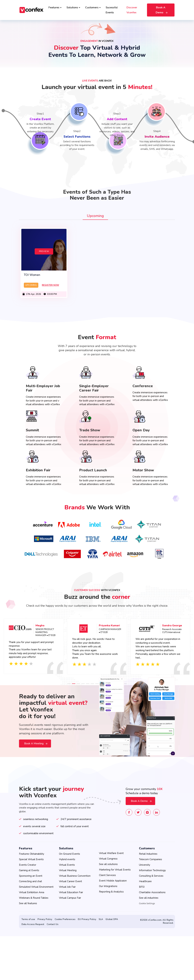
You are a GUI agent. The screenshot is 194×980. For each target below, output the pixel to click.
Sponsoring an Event (31, 876)
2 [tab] (74, 682)
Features (55, 7)
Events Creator (28, 865)
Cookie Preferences (65, 919)
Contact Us (52, 924)
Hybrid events (67, 859)
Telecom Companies (150, 859)
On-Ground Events (69, 854)
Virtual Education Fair (71, 892)
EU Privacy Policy (87, 919)
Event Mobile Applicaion (113, 881)
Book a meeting (36, 742)
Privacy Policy (45, 919)
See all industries (149, 898)
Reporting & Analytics (111, 892)
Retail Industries (148, 854)
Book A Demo (161, 10)
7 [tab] (97, 682)
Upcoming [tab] (95, 216)
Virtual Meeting (68, 870)
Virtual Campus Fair (70, 898)
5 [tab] (88, 682)
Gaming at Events (29, 870)
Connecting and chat (30, 881)
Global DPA (112, 919)
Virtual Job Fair (67, 887)
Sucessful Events (112, 10)
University (145, 865)
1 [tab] (69, 682)
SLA (101, 919)
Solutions (73, 7)
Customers (93, 7)
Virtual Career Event (70, 881)
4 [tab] (83, 682)
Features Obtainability (32, 854)
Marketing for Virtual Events (115, 870)
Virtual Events (67, 865)
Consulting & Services (151, 876)
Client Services (107, 875)
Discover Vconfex (132, 10)
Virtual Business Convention (75, 876)
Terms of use (28, 919)
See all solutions (108, 864)
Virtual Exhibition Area (32, 892)
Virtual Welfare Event (111, 853)
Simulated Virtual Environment (36, 887)
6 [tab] (92, 682)
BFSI (142, 887)
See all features (28, 903)
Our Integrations (108, 886)
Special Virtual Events (31, 859)
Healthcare (145, 881)
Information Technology (152, 870)
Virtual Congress (108, 859)
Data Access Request (33, 924)
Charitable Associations (152, 892)
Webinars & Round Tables (34, 898)
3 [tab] (78, 682)
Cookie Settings (147, 903)
